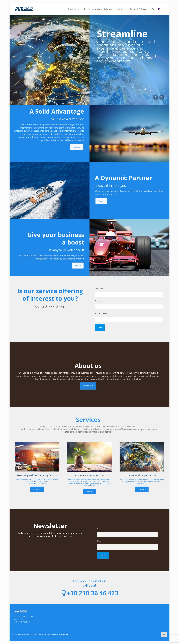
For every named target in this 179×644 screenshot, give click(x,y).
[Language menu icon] (160, 9)
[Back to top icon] (164, 635)
